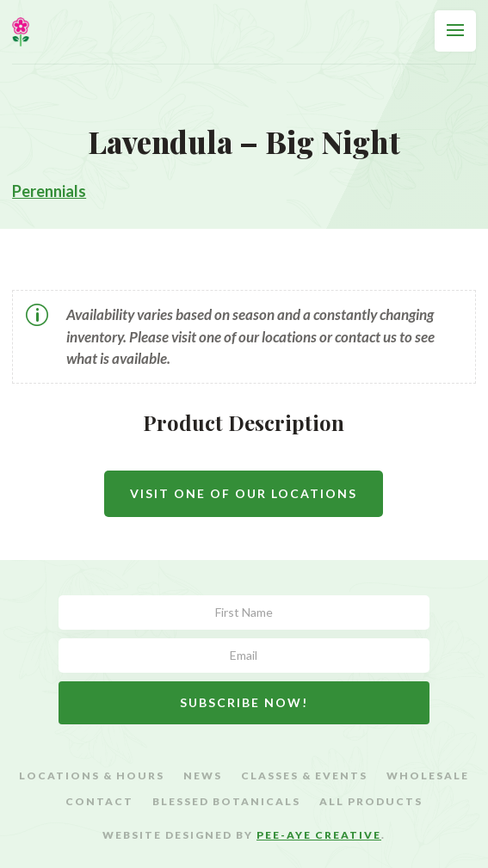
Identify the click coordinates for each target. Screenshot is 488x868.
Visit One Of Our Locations (244, 493)
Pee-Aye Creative (319, 835)
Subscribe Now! (244, 702)
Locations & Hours (92, 776)
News (203, 776)
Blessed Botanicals (226, 802)
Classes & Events (304, 776)
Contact (99, 802)
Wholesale (428, 776)
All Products (371, 802)
